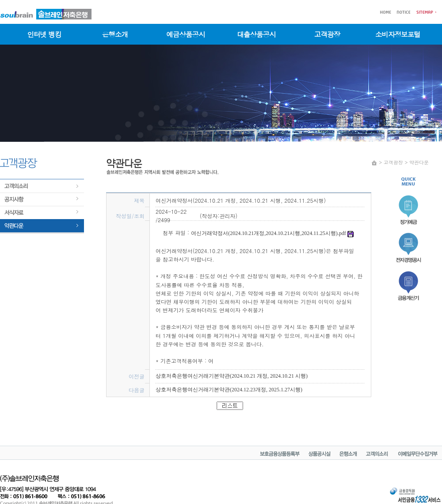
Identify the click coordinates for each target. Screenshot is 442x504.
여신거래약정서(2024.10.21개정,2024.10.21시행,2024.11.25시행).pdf (272, 233)
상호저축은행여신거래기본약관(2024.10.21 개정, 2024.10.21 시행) (232, 376)
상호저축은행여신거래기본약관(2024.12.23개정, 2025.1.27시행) (229, 390)
